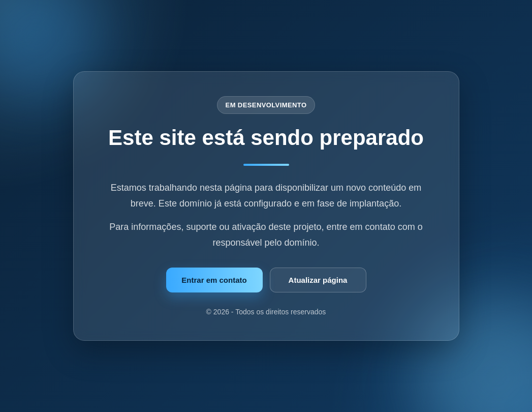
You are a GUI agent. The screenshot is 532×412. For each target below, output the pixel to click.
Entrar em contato (214, 280)
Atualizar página (318, 280)
